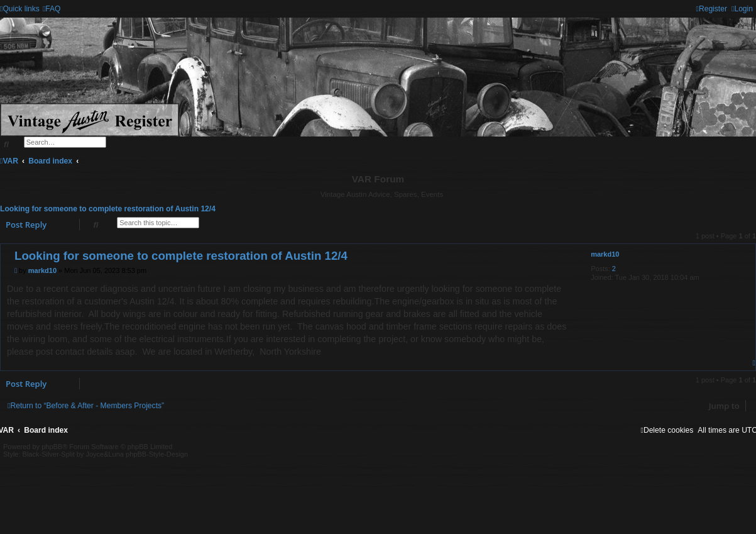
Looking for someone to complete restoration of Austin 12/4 (108, 209)
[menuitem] (52, 9)
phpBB (52, 447)
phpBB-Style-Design (157, 454)
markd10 (605, 254)
